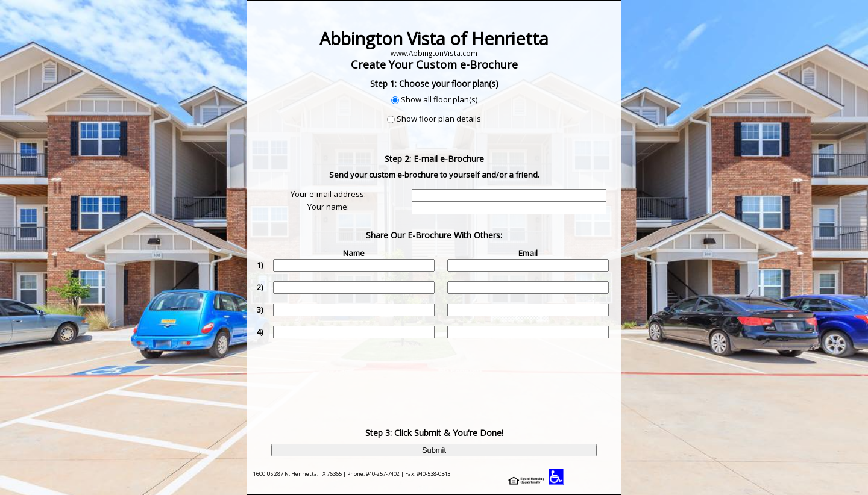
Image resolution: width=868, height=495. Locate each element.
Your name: (328, 207)
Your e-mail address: (328, 194)
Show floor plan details (439, 119)
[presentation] (435, 374)
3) (260, 310)
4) (260, 332)
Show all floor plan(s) (439, 99)
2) (260, 287)
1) (260, 265)
